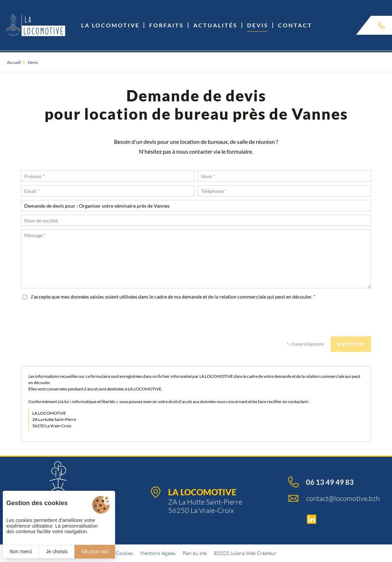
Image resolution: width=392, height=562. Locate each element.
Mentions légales (158, 553)
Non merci (21, 551)
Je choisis (57, 551)
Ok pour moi (95, 551)
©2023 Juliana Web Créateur (245, 553)
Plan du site (195, 553)
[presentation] (318, 319)
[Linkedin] (334, 520)
